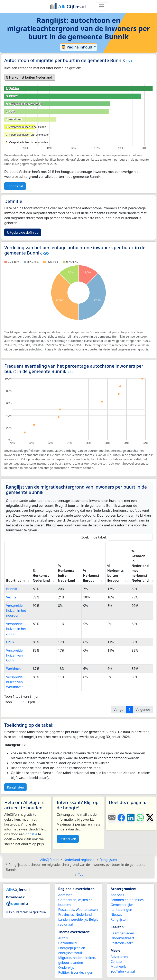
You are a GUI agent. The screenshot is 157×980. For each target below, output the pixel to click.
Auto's (63, 938)
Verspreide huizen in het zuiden (16, 629)
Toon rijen (20, 702)
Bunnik (12, 589)
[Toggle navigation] (102, 6)
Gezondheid (67, 943)
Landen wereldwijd (73, 919)
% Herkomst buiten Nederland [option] (29, 77)
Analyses (117, 895)
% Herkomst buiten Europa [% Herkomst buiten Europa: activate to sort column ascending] (115, 573)
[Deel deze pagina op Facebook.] (121, 818)
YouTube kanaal (123, 971)
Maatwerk (118, 966)
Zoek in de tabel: (117, 537)
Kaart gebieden (122, 933)
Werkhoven (15, 669)
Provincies (66, 915)
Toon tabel (15, 186)
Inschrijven (68, 839)
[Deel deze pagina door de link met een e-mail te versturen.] (112, 818)
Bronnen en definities (127, 900)
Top (81, 874)
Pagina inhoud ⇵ (79, 47)
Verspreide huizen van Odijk (15, 655)
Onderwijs (66, 968)
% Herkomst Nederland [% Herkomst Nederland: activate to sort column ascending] (41, 576)
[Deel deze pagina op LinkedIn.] (131, 818)
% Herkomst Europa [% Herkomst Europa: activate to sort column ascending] (91, 576)
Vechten (12, 597)
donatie (31, 834)
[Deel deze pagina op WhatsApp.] (140, 818)
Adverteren (119, 957)
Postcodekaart (122, 943)
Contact (117, 962)
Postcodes (66, 910)
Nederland (84, 915)
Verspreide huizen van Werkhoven (15, 682)
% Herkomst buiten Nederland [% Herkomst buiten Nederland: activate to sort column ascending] (66, 573)
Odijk (10, 642)
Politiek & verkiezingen (76, 972)
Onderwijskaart (122, 938)
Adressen (65, 895)
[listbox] (30, 77)
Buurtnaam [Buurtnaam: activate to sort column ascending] (15, 580)
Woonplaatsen (87, 910)
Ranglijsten (15, 787)
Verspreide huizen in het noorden (16, 611)
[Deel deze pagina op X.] (150, 818)
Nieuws (116, 915)
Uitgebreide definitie (23, 232)
